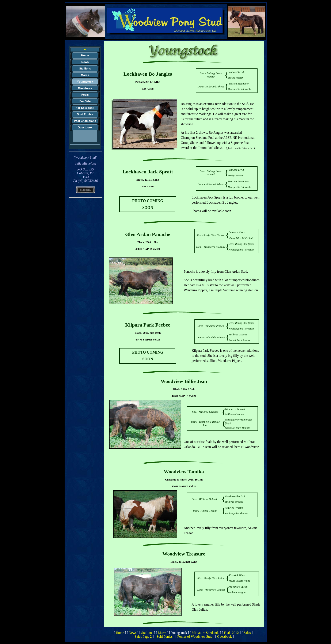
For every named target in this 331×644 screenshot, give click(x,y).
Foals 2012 (231, 633)
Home (120, 633)
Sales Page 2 (143, 637)
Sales (247, 633)
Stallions (147, 633)
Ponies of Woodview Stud (195, 637)
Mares (162, 633)
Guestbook (225, 637)
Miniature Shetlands (205, 633)
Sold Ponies (164, 637)
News (133, 633)
